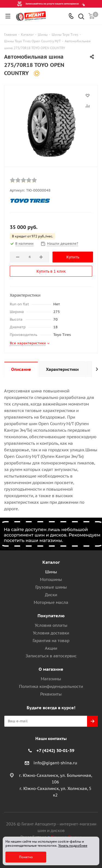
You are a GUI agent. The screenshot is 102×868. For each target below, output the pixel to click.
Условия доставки (51, 633)
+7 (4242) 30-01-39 (55, 750)
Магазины (51, 679)
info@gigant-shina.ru (55, 763)
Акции (51, 648)
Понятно (26, 857)
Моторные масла (51, 602)
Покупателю (51, 616)
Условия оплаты (51, 625)
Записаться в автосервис (51, 656)
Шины (51, 572)
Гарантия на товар (51, 641)
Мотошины (51, 579)
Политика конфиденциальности (51, 686)
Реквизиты (51, 694)
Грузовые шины (51, 587)
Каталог (51, 562)
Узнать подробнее (73, 845)
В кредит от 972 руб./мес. (33, 236)
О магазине (51, 669)
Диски (51, 595)
